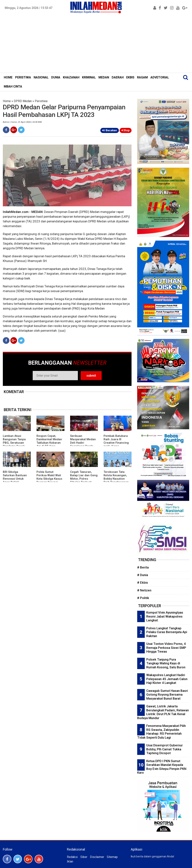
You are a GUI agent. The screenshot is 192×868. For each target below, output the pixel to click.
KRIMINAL (89, 77)
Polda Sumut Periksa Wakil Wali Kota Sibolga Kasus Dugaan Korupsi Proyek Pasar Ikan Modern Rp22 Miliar (50, 480)
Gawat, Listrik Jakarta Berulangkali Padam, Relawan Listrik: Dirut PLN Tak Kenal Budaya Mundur (163, 712)
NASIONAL (41, 77)
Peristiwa (41, 101)
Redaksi (72, 857)
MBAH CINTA (13, 86)
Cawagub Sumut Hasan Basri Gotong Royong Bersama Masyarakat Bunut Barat (167, 695)
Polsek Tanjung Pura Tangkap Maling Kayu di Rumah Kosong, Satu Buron (166, 663)
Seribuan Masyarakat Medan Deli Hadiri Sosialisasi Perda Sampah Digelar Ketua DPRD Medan (83, 444)
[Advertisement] (96, 44)
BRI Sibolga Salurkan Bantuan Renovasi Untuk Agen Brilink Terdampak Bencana (15, 480)
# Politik (143, 598)
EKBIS (130, 77)
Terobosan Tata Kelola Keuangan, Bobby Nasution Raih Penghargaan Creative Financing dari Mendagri (116, 480)
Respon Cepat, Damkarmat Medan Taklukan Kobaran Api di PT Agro (49, 441)
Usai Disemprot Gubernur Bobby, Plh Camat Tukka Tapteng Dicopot (165, 749)
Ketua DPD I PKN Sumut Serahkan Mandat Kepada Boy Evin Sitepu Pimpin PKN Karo (162, 767)
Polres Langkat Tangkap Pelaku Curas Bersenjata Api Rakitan (167, 632)
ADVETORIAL (160, 77)
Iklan (70, 861)
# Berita (143, 567)
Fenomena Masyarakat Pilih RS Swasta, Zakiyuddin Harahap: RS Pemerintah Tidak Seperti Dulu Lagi (161, 732)
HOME (8, 77)
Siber (84, 857)
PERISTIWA (23, 77)
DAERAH (118, 77)
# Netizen (144, 590)
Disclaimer (97, 857)
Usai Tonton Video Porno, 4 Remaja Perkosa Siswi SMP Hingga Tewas (166, 648)
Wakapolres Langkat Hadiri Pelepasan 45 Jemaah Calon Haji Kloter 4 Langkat (167, 679)
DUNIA (56, 77)
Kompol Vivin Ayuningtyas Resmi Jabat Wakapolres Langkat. (165, 616)
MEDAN (104, 77)
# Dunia (143, 575)
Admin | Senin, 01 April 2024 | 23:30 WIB (22, 122)
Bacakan (110, 130)
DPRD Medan (23, 101)
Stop (126, 130)
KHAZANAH (71, 77)
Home (7, 101)
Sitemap (112, 857)
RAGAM (142, 77)
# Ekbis (143, 583)
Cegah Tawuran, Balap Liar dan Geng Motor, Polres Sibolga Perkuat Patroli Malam (84, 479)
